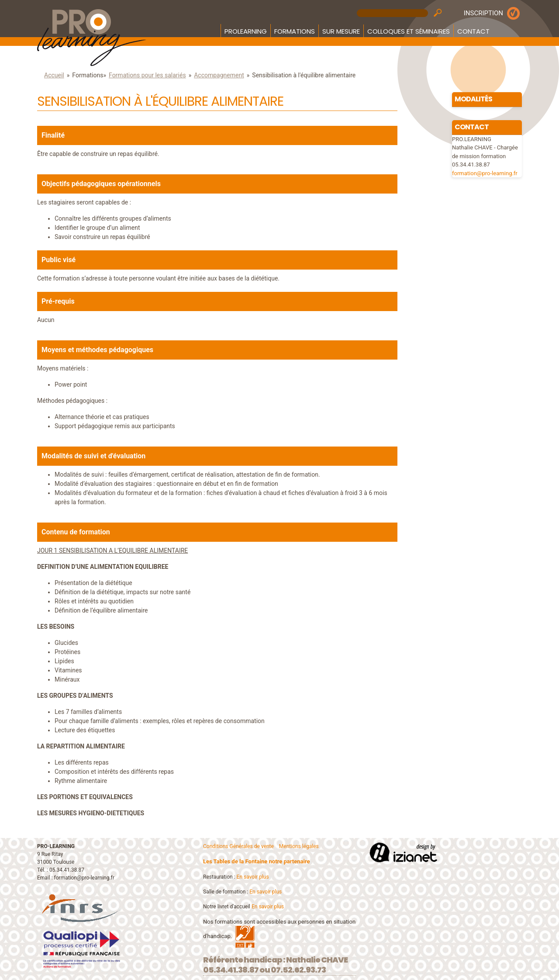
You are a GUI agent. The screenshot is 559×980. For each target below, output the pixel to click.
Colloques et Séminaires (409, 31)
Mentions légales (299, 846)
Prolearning (246, 31)
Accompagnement (219, 75)
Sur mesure (341, 31)
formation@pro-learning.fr (485, 173)
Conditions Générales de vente (238, 846)
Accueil (54, 75)
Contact (473, 31)
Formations (295, 31)
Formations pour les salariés (147, 75)
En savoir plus (253, 877)
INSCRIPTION (483, 13)
